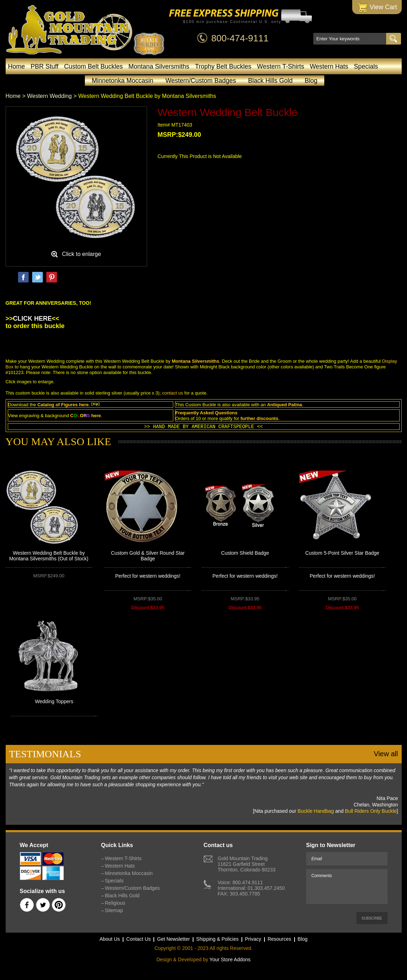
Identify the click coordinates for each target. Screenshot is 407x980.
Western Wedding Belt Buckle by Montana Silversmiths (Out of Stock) (49, 556)
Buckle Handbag (316, 811)
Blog (311, 81)
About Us (110, 939)
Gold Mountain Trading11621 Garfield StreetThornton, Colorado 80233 (247, 864)
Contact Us (138, 939)
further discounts (259, 418)
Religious (115, 903)
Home (17, 66)
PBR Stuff (45, 66)
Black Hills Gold (270, 81)
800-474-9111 (240, 38)
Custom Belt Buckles (93, 66)
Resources (280, 939)
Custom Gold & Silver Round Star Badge (148, 556)
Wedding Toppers (54, 701)
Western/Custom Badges (201, 81)
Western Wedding (49, 96)
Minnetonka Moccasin (123, 81)
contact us (172, 393)
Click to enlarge (81, 254)
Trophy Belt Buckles (223, 66)
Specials (366, 66)
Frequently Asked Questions (207, 413)
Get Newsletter (173, 939)
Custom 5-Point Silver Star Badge (342, 553)
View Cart (377, 8)
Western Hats (329, 66)
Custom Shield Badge (245, 553)
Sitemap (114, 910)
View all (386, 754)
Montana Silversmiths (159, 66)
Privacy (253, 939)
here (84, 405)
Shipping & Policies (217, 939)
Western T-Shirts (281, 66)
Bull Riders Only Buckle (371, 811)
